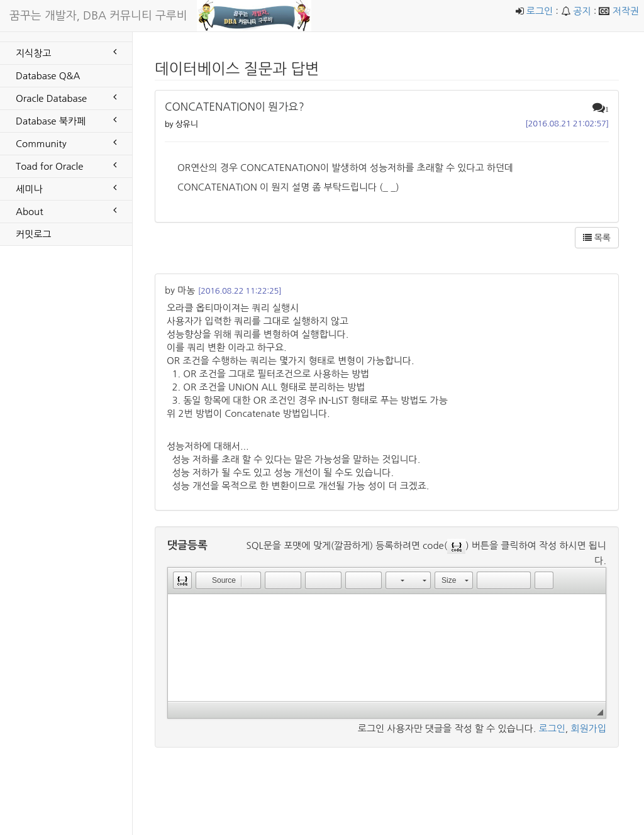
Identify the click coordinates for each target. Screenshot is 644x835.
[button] (182, 580)
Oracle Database (66, 97)
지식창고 (66, 52)
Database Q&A (48, 76)
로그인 (540, 11)
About (66, 211)
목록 (597, 238)
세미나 (66, 188)
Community (66, 143)
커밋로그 (33, 234)
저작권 (626, 11)
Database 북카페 (66, 120)
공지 (582, 11)
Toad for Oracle (66, 165)
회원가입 (589, 728)
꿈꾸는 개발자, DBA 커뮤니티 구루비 (98, 16)
